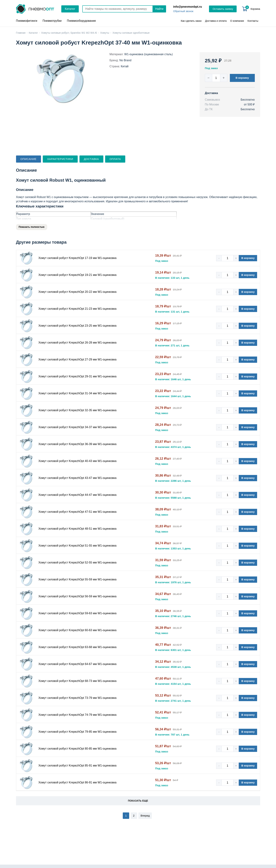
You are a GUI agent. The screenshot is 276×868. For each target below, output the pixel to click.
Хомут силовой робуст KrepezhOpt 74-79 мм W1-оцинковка (78, 715)
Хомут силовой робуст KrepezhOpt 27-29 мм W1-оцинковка (78, 359)
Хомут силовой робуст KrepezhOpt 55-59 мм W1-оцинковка (78, 579)
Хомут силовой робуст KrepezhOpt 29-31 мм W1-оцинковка (78, 376)
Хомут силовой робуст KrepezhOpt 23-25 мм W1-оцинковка (78, 326)
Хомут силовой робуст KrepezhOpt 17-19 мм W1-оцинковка (78, 258)
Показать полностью (32, 227)
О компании (237, 21)
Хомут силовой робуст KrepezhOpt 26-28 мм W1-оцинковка (78, 343)
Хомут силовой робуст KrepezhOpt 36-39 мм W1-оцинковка (78, 444)
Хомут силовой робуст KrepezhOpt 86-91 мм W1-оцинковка (78, 782)
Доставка (91, 159)
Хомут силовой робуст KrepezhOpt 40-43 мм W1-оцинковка (78, 461)
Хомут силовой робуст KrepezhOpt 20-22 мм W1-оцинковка (78, 292)
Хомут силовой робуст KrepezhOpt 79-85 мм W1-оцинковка (78, 732)
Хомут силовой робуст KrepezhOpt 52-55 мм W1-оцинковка (78, 562)
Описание (29, 159)
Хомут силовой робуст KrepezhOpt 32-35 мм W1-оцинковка (78, 410)
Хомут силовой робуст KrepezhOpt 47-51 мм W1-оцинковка (78, 512)
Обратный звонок (183, 11)
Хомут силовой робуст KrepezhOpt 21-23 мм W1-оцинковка (78, 309)
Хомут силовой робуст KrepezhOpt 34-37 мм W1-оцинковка (78, 427)
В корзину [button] (242, 78)
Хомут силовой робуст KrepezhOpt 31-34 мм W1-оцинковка (78, 393)
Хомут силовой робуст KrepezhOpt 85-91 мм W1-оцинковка (78, 766)
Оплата (115, 159)
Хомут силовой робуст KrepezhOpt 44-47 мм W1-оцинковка (78, 495)
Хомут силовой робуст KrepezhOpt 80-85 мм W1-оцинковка (78, 749)
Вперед (145, 816)
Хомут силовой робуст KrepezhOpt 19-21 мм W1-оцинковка (78, 275)
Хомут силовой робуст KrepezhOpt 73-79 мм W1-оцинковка (78, 698)
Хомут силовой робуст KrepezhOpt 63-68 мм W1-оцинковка (78, 647)
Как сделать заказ (191, 21)
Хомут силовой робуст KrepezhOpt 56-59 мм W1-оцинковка (78, 596)
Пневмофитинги (27, 21)
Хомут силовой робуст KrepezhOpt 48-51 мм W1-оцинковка (78, 529)
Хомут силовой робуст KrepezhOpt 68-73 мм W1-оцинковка (78, 681)
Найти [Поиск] (159, 9)
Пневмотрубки (52, 21)
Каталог (70, 9)
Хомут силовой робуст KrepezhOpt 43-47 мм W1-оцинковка (78, 478)
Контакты (253, 21)
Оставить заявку (223, 9)
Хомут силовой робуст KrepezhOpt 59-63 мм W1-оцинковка (78, 613)
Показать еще (138, 801)
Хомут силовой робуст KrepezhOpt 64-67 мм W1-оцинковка (78, 664)
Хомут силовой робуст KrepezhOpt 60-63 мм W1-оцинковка (78, 630)
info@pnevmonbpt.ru (188, 7)
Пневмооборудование (81, 21)
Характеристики (60, 159)
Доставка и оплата (216, 21)
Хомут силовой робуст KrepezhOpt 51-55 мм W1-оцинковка (78, 546)
